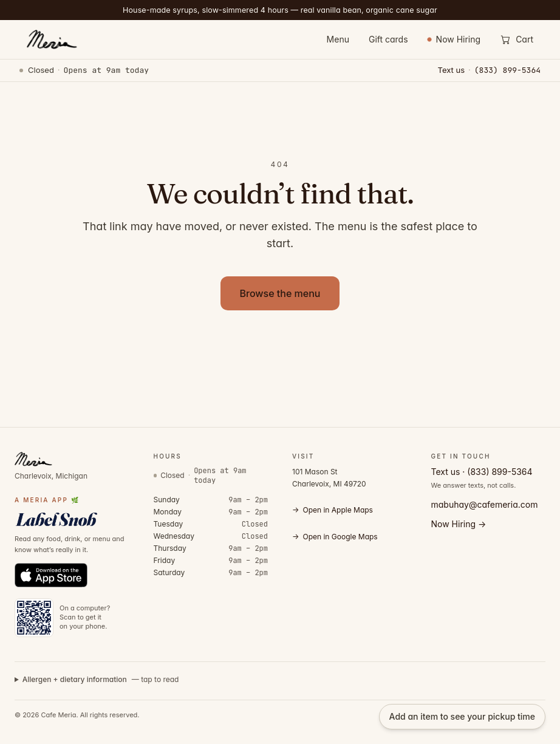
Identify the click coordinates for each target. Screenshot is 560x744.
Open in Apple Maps (333, 510)
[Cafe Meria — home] (51, 39)
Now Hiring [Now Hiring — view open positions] (454, 39)
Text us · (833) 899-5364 (482, 472)
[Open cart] (517, 39)
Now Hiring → (459, 524)
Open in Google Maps (335, 537)
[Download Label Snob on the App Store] (51, 575)
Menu (338, 39)
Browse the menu (280, 293)
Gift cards (388, 39)
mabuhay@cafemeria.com (485, 504)
